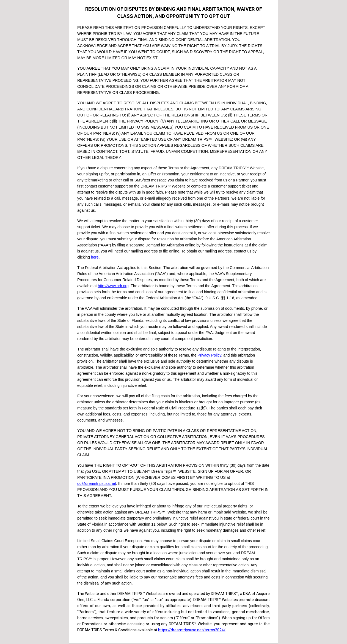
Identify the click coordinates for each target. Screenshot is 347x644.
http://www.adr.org (113, 286)
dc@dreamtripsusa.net (97, 483)
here (95, 257)
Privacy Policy (209, 355)
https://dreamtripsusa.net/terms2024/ (192, 630)
